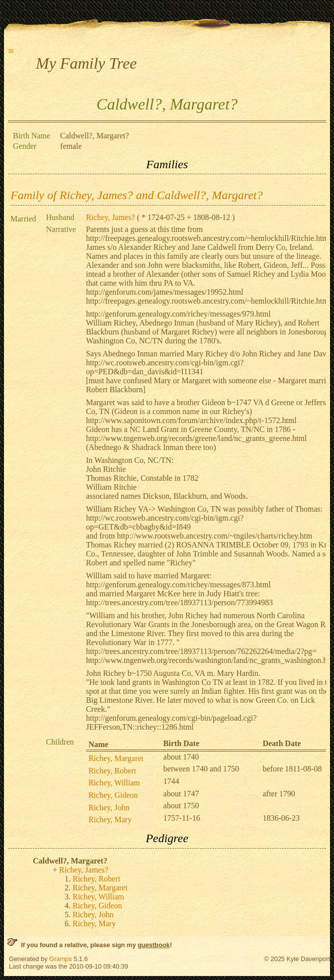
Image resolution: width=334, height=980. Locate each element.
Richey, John (109, 808)
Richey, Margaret (116, 758)
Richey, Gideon (113, 795)
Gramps (61, 959)
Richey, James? (110, 217)
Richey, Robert (112, 771)
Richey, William (114, 783)
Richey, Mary (110, 819)
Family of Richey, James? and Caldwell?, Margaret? (136, 195)
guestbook (154, 945)
